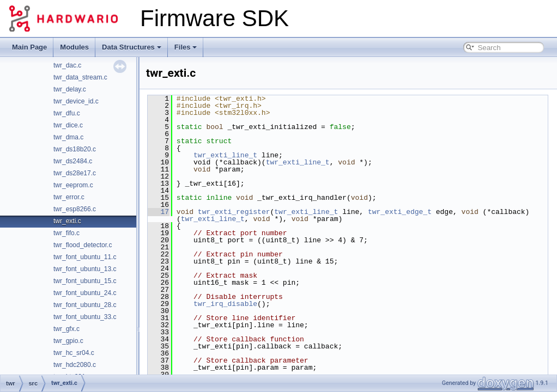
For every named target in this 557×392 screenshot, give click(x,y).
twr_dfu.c (67, 113)
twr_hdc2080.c (75, 365)
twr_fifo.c (66, 233)
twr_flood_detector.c (83, 245)
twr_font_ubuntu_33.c (85, 317)
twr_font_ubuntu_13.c (85, 269)
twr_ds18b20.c (75, 149)
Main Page (29, 47)
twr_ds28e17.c (75, 173)
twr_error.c (69, 197)
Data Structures (132, 47)
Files (186, 47)
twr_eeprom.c (73, 185)
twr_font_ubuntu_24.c (85, 293)
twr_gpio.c (68, 341)
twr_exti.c (67, 221)
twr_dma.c (68, 137)
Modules (74, 47)
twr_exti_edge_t (400, 212)
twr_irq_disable (225, 304)
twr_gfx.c (66, 329)
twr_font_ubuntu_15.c (85, 281)
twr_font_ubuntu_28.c (85, 305)
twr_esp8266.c (75, 209)
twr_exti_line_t (225, 155)
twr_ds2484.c (73, 161)
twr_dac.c (67, 65)
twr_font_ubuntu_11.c (85, 257)
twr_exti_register (234, 212)
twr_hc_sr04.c (74, 353)
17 (158, 212)
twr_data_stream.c (80, 77)
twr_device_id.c (76, 101)
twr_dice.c (68, 125)
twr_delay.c (70, 89)
